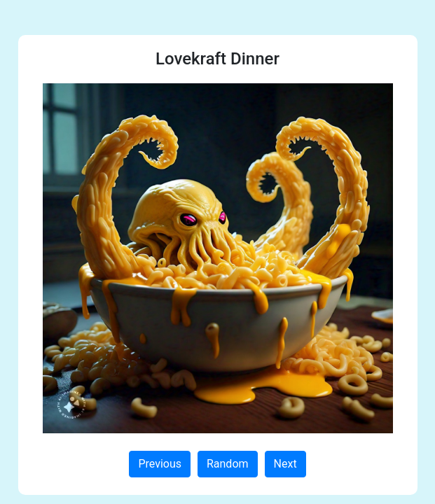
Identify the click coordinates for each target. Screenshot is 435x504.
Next (285, 464)
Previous (160, 464)
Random (228, 464)
